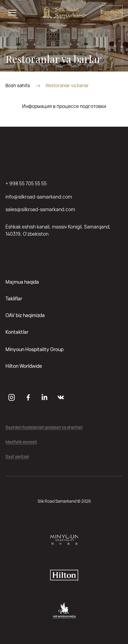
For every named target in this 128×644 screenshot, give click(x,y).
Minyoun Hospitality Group (34, 349)
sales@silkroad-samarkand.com (40, 209)
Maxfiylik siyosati (21, 442)
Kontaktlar (17, 332)
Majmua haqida (22, 282)
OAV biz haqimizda (25, 315)
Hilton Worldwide (24, 366)
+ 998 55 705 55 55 (26, 183)
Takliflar (14, 299)
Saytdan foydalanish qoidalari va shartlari (44, 428)
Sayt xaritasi (17, 457)
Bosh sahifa (18, 86)
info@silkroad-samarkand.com (39, 197)
